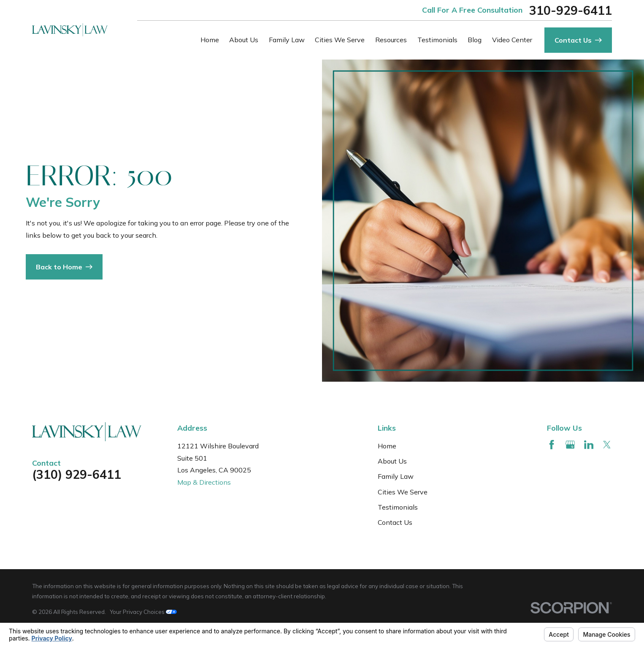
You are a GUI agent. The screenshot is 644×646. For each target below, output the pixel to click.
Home (387, 446)
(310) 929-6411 (77, 474)
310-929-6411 (571, 10)
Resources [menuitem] (391, 40)
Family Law (396, 476)
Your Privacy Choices (143, 612)
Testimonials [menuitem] (437, 40)
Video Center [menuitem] (512, 40)
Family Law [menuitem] (287, 40)
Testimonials (398, 507)
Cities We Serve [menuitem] (340, 40)
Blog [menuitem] (475, 40)
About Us (392, 461)
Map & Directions (204, 482)
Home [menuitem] (210, 40)
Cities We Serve (403, 492)
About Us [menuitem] (244, 40)
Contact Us (395, 522)
